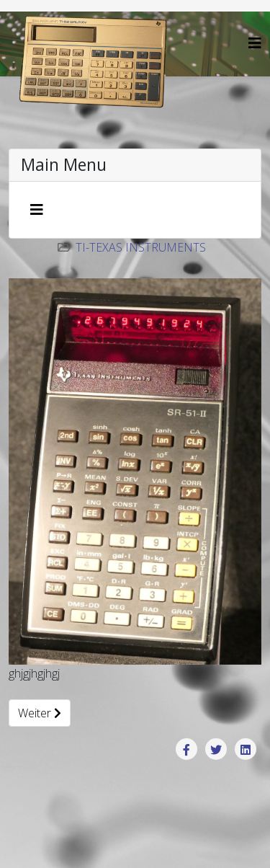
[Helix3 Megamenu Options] (255, 43)
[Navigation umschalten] (37, 210)
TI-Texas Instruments (141, 247)
